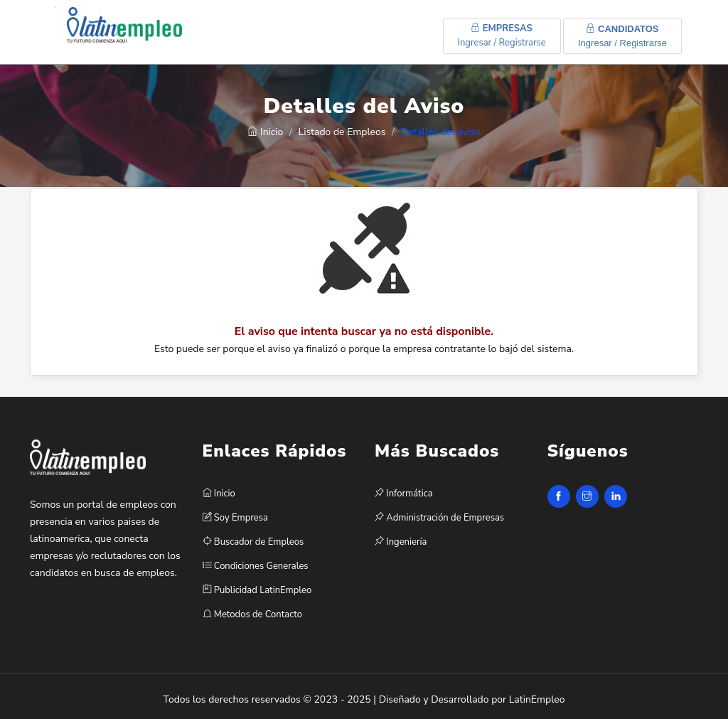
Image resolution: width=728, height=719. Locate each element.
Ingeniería (401, 542)
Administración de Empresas (439, 518)
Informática (404, 494)
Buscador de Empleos (253, 542)
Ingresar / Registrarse (502, 36)
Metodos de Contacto (252, 614)
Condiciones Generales (256, 566)
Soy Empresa (235, 518)
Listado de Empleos (342, 132)
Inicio (265, 132)
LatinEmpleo (537, 699)
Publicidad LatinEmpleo (257, 590)
